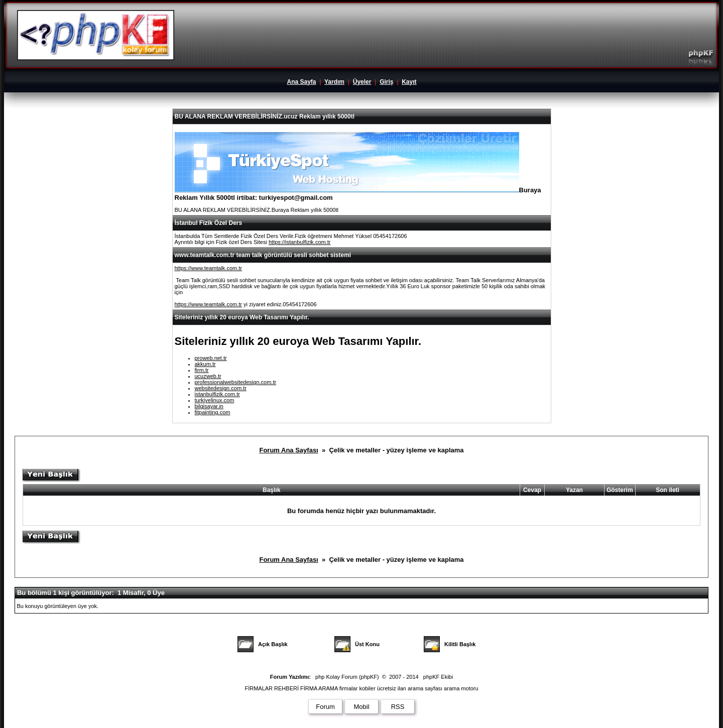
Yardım (334, 82)
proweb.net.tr (211, 358)
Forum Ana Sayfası (288, 450)
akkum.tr (205, 364)
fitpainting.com (213, 412)
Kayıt (409, 82)
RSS (398, 707)
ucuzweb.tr (208, 376)
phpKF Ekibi (438, 677)
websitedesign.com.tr (221, 388)
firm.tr (202, 370)
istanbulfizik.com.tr (217, 394)
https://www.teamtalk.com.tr (208, 268)
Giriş (386, 82)
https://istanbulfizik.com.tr (300, 242)
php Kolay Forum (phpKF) (347, 677)
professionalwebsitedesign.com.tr (236, 382)
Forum (325, 707)
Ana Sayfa (301, 82)
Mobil (361, 707)
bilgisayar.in (209, 406)
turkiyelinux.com (215, 400)
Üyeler (362, 82)
